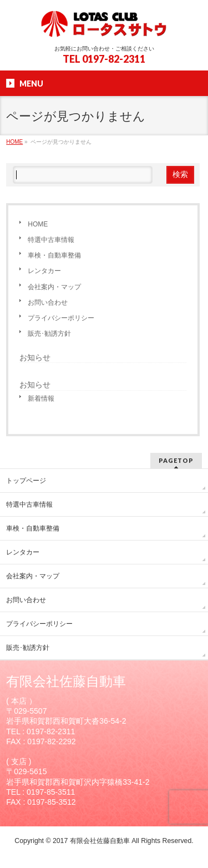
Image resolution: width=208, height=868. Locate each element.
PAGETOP (176, 460)
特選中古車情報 (51, 240)
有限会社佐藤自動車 (100, 841)
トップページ (26, 481)
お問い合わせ (48, 302)
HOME (38, 224)
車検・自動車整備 (54, 255)
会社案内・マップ (54, 287)
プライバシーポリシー (61, 318)
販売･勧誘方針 (49, 334)
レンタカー (44, 271)
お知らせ (35, 357)
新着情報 (41, 398)
